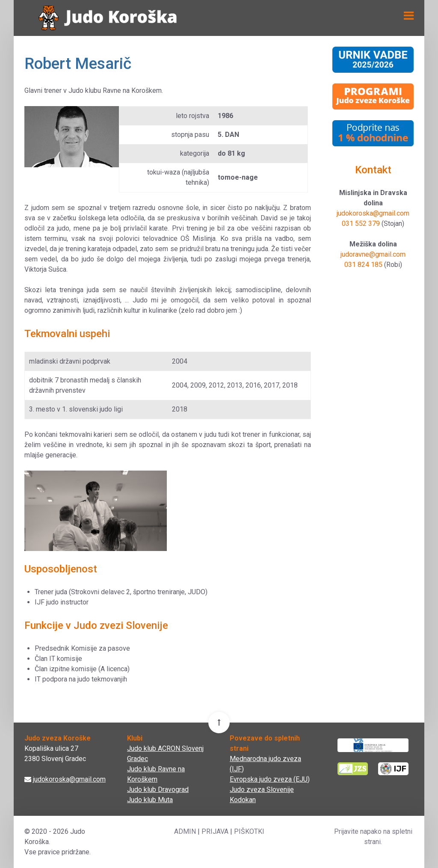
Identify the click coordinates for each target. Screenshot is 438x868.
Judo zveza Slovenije (262, 789)
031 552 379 (361, 224)
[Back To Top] (219, 723)
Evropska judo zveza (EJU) (270, 779)
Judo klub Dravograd (158, 789)
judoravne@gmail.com (373, 254)
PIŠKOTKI (249, 831)
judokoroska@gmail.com (373, 213)
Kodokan (243, 800)
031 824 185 (363, 265)
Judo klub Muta (150, 800)
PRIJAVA (215, 831)
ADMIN (185, 831)
